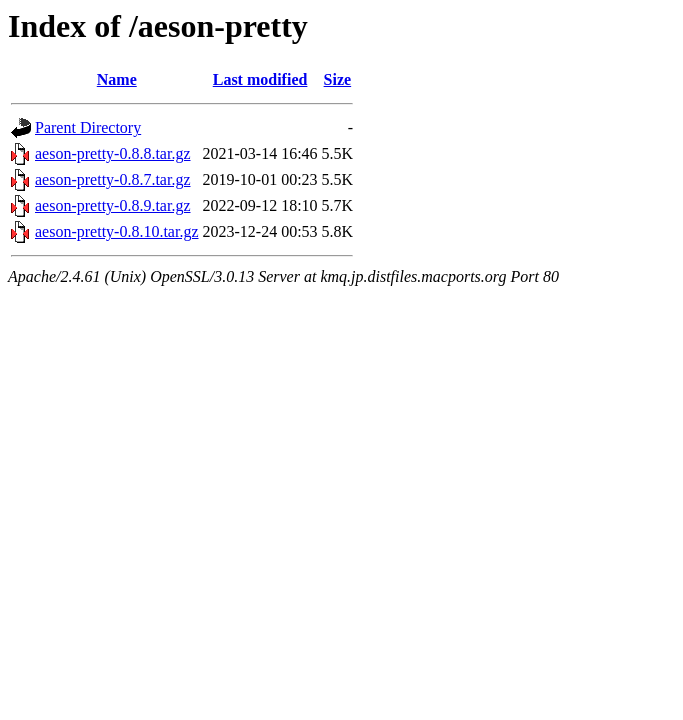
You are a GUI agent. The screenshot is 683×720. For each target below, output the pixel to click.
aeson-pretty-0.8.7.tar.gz (113, 179)
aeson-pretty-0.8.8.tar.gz (113, 153)
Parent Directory (88, 127)
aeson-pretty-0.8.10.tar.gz (117, 231)
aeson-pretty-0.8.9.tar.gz (113, 205)
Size (338, 79)
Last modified (260, 79)
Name (117, 79)
